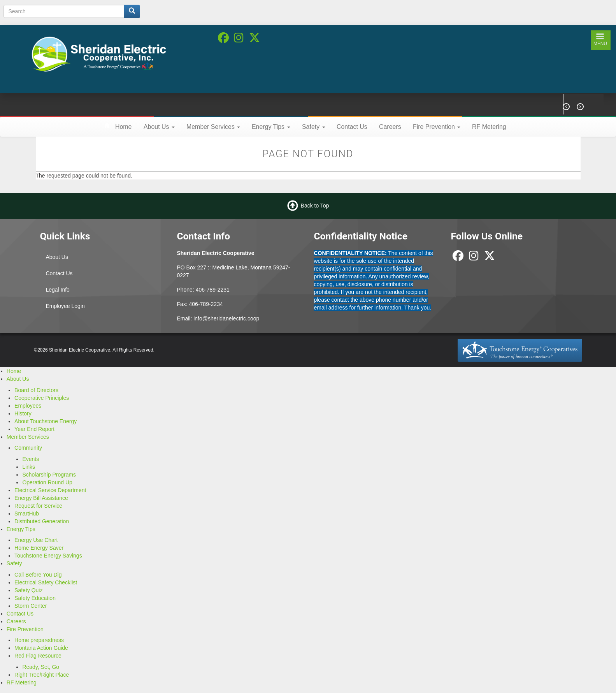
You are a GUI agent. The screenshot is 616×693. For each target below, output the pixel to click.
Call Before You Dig (38, 575)
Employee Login (65, 306)
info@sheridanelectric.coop (226, 318)
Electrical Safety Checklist (46, 582)
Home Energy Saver (39, 548)
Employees (28, 406)
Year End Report (34, 429)
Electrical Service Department (50, 490)
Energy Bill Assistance (41, 498)
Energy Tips (271, 127)
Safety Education (35, 598)
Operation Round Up (47, 482)
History (23, 413)
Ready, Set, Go (41, 667)
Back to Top (315, 206)
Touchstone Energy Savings (48, 556)
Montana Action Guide (41, 648)
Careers (390, 127)
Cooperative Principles (42, 398)
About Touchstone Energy (46, 421)
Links (29, 467)
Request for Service (38, 506)
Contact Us (352, 127)
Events (31, 459)
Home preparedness (39, 640)
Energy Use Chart (36, 540)
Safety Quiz (28, 590)
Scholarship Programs (49, 475)
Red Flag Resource (38, 656)
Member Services (213, 127)
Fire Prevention (437, 127)
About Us (159, 127)
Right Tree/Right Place (42, 675)
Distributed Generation (42, 521)
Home (123, 127)
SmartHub (27, 514)
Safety (314, 127)
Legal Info (58, 290)
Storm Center (31, 606)
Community (28, 448)
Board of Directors (36, 390)
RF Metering (489, 127)
